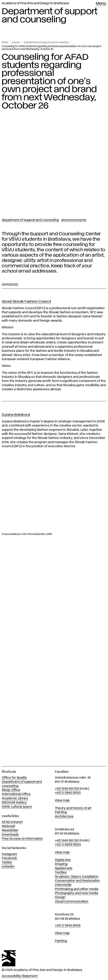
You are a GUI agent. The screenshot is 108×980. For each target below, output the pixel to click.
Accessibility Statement (20, 976)
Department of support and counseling (46, 42)
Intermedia (63, 885)
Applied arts (64, 868)
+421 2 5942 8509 (68, 926)
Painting (61, 812)
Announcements (74, 220)
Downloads (10, 835)
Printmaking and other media (77, 889)
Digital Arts (63, 860)
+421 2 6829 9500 (68, 845)
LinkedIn (8, 867)
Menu (101, 4)
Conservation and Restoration (77, 881)
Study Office (11, 790)
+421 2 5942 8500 (68, 793)
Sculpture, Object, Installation (77, 877)
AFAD (5, 42)
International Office (16, 794)
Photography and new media (76, 893)
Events (16, 42)
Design (60, 897)
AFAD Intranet (12, 822)
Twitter (7, 863)
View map (62, 800)
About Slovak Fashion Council (26, 302)
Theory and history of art (73, 808)
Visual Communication (72, 902)
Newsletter (10, 830)
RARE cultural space (17, 807)
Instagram (9, 854)
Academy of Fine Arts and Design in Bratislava (35, 3)
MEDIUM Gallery (14, 803)
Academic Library (15, 798)
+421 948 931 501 (67, 789)
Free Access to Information (22, 839)
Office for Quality (14, 778)
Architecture (64, 817)
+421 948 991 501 (67, 841)
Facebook (9, 858)
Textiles (61, 872)
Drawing (61, 864)
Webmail (8, 826)
